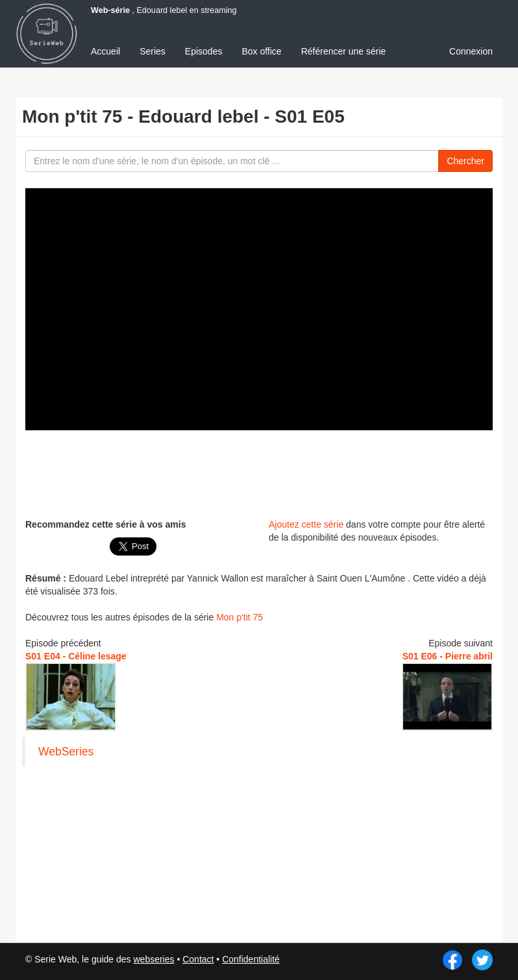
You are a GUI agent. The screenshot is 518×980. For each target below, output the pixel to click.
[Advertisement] (262, 472)
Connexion (471, 51)
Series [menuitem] (153, 51)
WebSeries (66, 752)
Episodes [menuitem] (204, 51)
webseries (154, 959)
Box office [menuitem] (261, 51)
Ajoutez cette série (306, 524)
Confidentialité (251, 959)
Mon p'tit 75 (240, 617)
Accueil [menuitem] (105, 51)
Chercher (465, 161)
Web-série (110, 10)
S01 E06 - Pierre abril (448, 656)
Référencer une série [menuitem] (344, 51)
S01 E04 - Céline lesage (76, 656)
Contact (198, 959)
